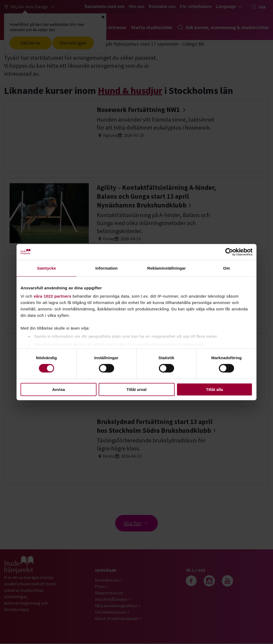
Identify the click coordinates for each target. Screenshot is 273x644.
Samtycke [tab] (47, 268)
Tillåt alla (215, 389)
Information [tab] (107, 268)
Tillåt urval (137, 389)
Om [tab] (226, 268)
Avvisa (59, 389)
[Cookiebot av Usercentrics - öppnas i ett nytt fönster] (229, 252)
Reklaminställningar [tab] (166, 268)
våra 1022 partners (53, 296)
